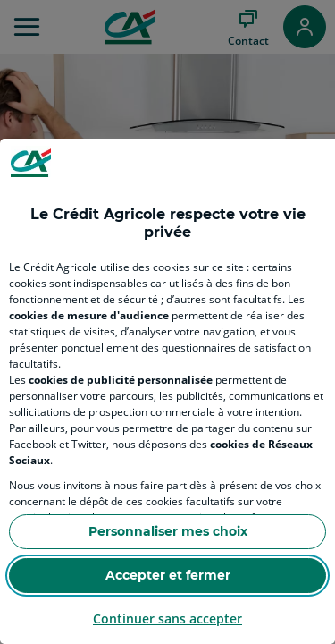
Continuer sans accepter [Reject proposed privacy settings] (167, 619)
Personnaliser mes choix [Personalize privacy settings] (168, 531)
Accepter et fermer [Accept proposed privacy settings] (168, 575)
